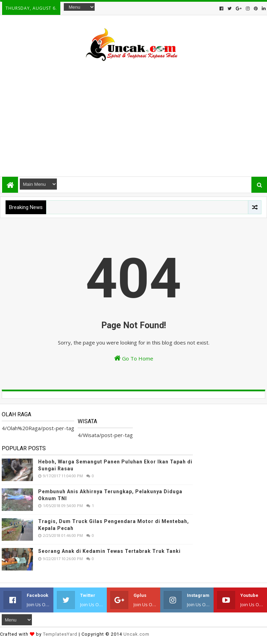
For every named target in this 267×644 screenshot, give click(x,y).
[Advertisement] (133, 116)
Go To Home (134, 358)
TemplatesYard (60, 634)
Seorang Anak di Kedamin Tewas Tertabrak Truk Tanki (109, 551)
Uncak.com (136, 634)
